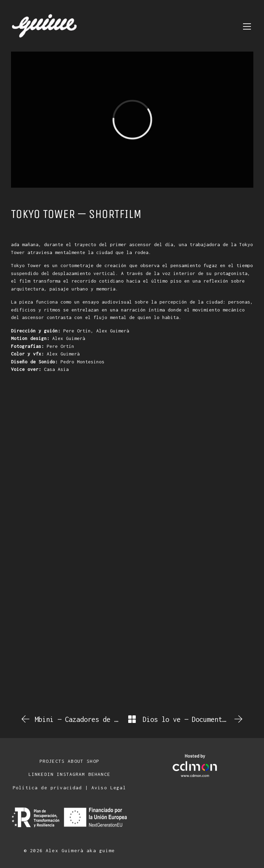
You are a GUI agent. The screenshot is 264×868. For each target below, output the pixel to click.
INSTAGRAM (71, 774)
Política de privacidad (47, 788)
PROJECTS (52, 761)
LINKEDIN (41, 774)
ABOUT (76, 761)
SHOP (93, 761)
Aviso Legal (109, 788)
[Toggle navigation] (247, 26)
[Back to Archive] (132, 719)
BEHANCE (99, 774)
